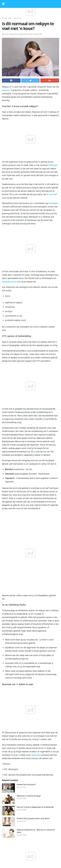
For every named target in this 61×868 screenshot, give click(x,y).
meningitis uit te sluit (11, 239)
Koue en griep (7, 18)
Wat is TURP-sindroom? (26, 778)
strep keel (36, 546)
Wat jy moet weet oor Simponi (29, 694)
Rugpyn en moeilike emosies (28, 767)
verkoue (6, 90)
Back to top (30, 856)
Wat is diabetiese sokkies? (27, 683)
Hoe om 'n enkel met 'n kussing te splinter (34, 744)
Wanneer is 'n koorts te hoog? (29, 587)
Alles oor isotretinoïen (26, 717)
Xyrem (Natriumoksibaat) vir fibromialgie (33, 733)
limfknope (53, 165)
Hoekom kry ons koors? (26, 576)
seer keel (53, 194)
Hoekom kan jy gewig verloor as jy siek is (33, 610)
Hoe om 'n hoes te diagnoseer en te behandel (35, 598)
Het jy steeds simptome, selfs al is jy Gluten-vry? (36, 755)
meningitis (54, 203)
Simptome (17, 18)
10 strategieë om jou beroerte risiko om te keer (36, 705)
